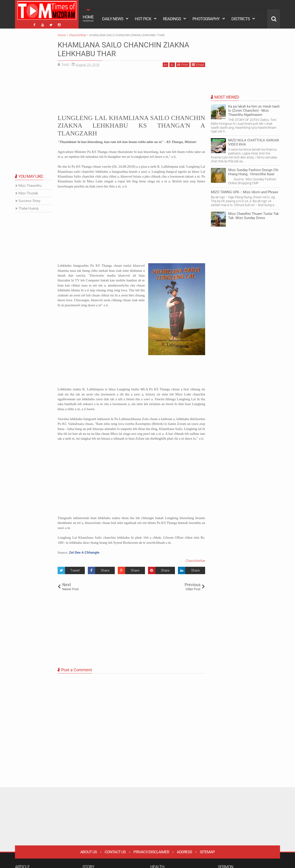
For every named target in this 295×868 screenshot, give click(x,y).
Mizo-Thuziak (28, 193)
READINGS (172, 19)
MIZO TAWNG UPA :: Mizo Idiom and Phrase (245, 192)
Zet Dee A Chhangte (84, 552)
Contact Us (115, 852)
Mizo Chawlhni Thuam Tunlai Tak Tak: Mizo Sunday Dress (254, 216)
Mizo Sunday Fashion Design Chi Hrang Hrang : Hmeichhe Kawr (253, 172)
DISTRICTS (241, 19)
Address (184, 852)
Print (183, 65)
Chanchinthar (195, 561)
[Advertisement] (131, 90)
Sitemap (207, 852)
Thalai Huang (28, 208)
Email (198, 65)
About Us (88, 852)
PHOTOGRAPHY (206, 19)
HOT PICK (143, 19)
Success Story (29, 201)
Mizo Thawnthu (30, 186)
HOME (88, 18)
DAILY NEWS (113, 19)
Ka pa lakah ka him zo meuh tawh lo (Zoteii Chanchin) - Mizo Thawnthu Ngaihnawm (254, 111)
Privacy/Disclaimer (151, 852)
